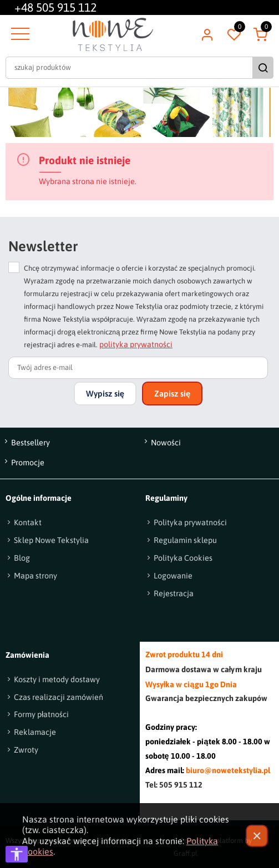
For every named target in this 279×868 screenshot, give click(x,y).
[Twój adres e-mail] (138, 368)
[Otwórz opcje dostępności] (17, 854)
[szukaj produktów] (130, 68)
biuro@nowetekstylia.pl (228, 770)
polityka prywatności (136, 344)
